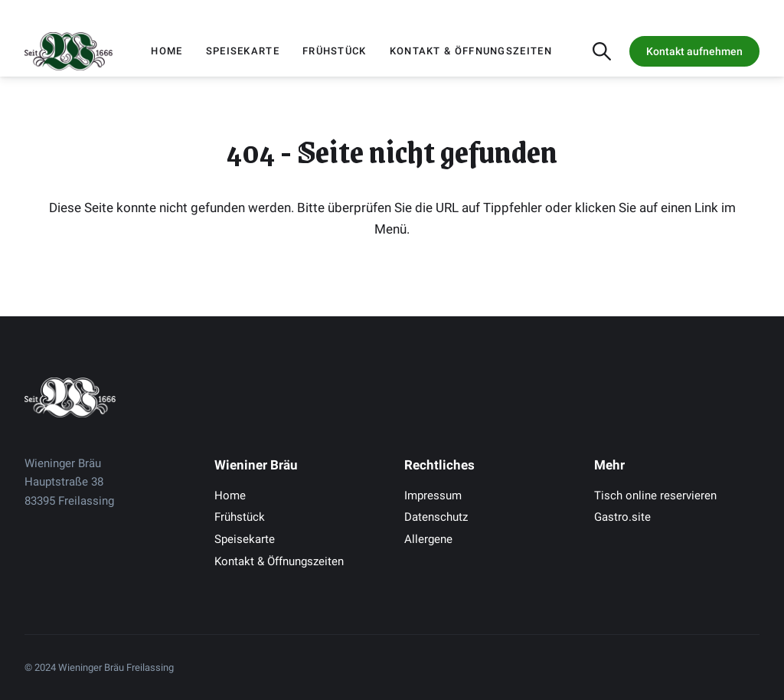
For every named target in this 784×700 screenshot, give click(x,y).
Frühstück (335, 51)
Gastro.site (622, 517)
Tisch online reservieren (655, 496)
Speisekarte (243, 51)
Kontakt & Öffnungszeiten (471, 51)
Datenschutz (436, 517)
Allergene (428, 539)
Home (167, 51)
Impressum (433, 496)
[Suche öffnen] (602, 51)
